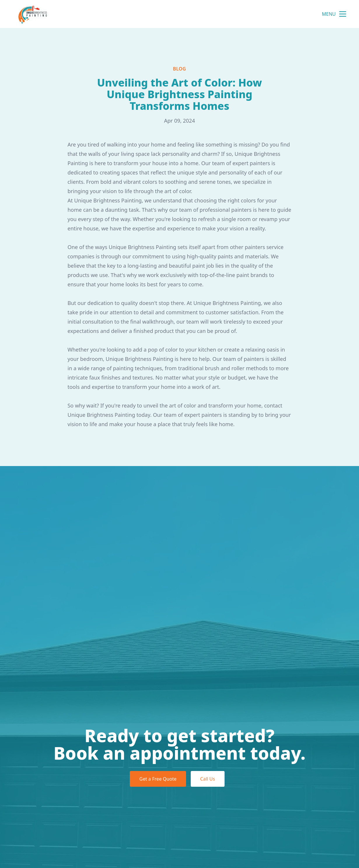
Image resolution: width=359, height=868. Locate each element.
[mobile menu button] (343, 14)
